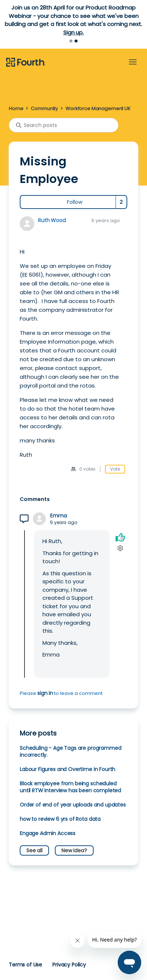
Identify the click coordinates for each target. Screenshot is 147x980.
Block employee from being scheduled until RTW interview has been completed (70, 787)
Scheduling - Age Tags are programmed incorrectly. (70, 751)
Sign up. (73, 32)
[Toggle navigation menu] (133, 62)
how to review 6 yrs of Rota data (60, 819)
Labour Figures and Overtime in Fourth (67, 769)
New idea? (74, 850)
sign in (45, 693)
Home (16, 109)
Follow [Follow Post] (75, 202)
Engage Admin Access (48, 833)
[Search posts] (64, 125)
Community (44, 109)
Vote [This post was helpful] (115, 469)
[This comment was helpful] (120, 537)
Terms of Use (25, 965)
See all (34, 850)
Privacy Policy (69, 965)
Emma (58, 516)
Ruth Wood (52, 220)
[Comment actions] (120, 548)
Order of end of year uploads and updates (73, 805)
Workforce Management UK (98, 109)
